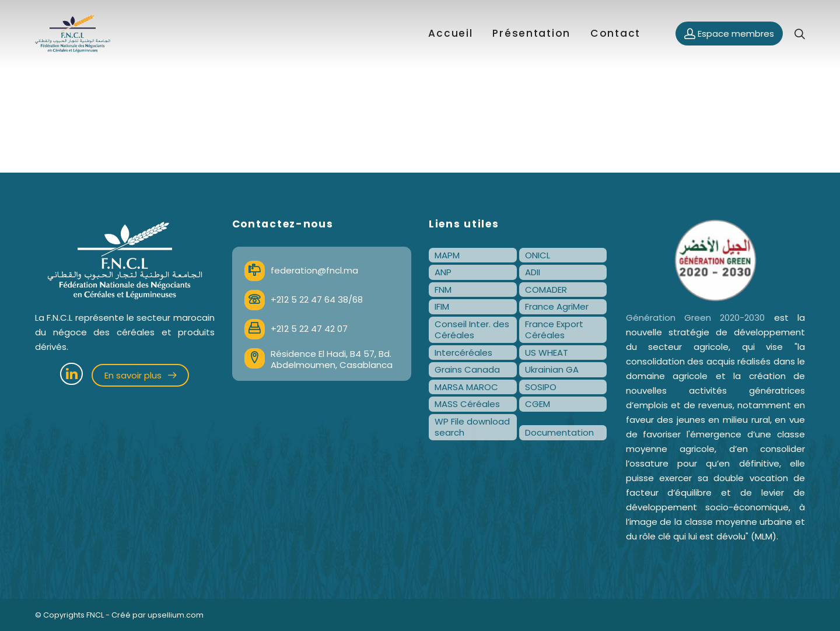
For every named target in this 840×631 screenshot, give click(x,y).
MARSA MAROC (466, 387)
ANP (443, 272)
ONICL (538, 255)
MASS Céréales (467, 404)
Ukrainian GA (552, 369)
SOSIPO (541, 387)
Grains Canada (467, 369)
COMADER (546, 290)
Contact (615, 33)
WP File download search (472, 427)
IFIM (442, 306)
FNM (443, 290)
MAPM (447, 255)
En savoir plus (140, 375)
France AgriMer (557, 306)
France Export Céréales (554, 330)
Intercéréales (463, 353)
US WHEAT (547, 353)
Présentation (531, 33)
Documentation (559, 432)
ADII (533, 272)
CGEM (538, 404)
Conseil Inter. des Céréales (472, 330)
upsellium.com (176, 615)
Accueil (450, 33)
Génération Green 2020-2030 (696, 318)
